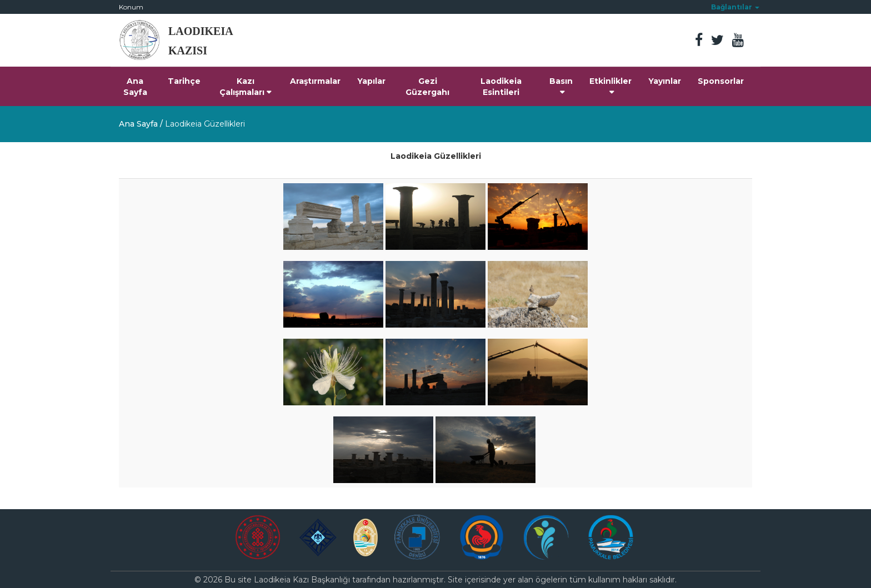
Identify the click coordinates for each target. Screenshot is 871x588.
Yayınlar (665, 81)
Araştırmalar (315, 81)
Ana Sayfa (135, 87)
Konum (131, 7)
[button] (735, 7)
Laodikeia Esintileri (501, 87)
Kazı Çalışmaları (245, 87)
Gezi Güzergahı (427, 87)
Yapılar (371, 81)
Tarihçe (184, 81)
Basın (561, 86)
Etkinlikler (610, 86)
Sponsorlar (721, 81)
